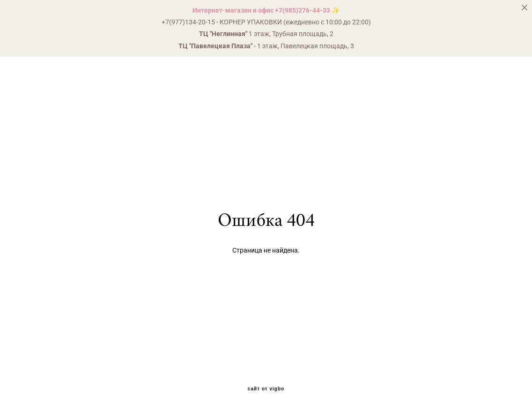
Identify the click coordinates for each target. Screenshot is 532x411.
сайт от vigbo (266, 389)
